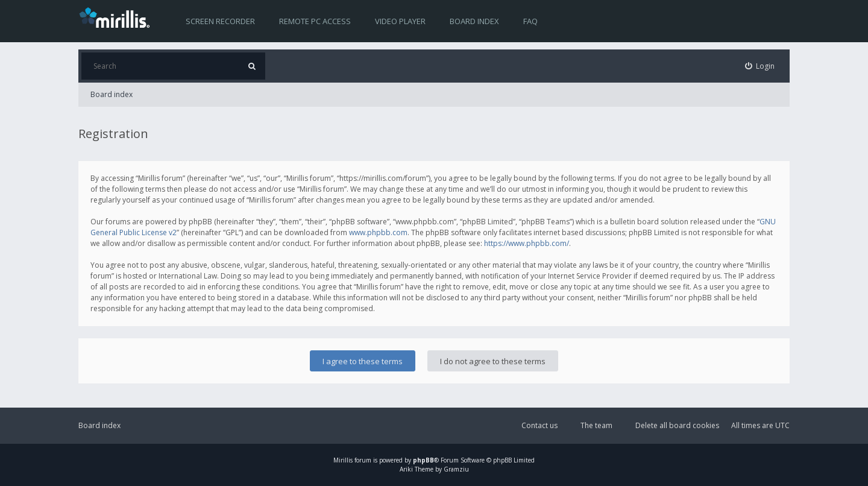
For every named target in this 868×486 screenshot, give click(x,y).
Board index (474, 21)
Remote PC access (315, 21)
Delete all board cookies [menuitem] (677, 425)
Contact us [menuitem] (539, 425)
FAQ (530, 21)
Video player (400, 21)
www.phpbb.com (378, 232)
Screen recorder (220, 21)
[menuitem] (760, 66)
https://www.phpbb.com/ (527, 243)
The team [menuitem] (596, 425)
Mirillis (343, 460)
